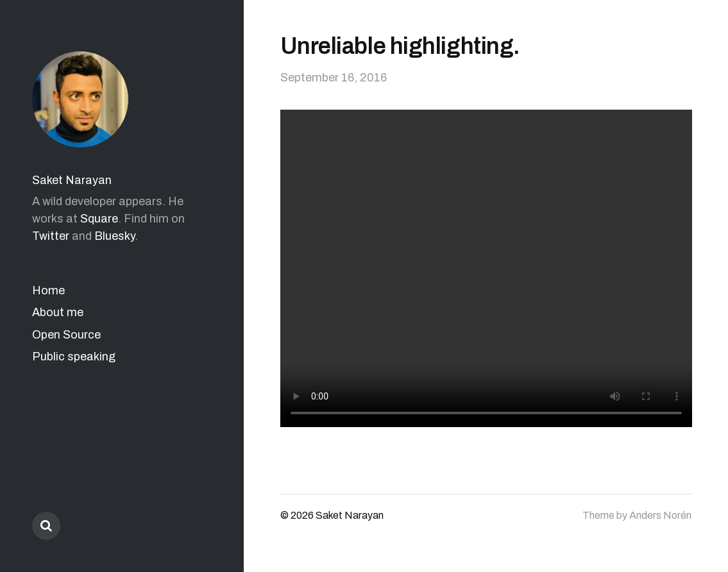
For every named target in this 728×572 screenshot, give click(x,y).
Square (99, 219)
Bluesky (114, 236)
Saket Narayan (72, 180)
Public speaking (74, 357)
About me (58, 312)
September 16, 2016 (334, 78)
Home (48, 290)
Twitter (51, 236)
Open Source (66, 335)
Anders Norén (660, 515)
